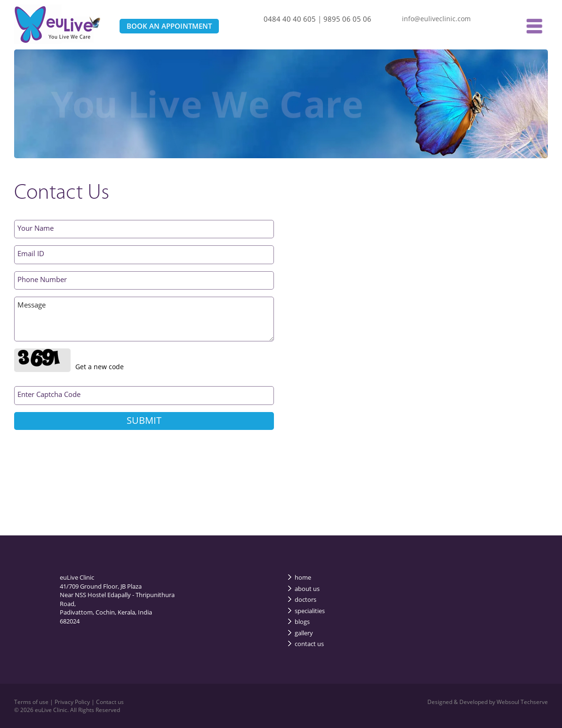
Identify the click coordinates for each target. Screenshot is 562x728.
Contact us (110, 702)
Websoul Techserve (522, 702)
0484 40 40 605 (290, 19)
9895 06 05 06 (347, 19)
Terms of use (32, 702)
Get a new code (100, 367)
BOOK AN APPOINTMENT (169, 26)
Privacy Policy (73, 702)
